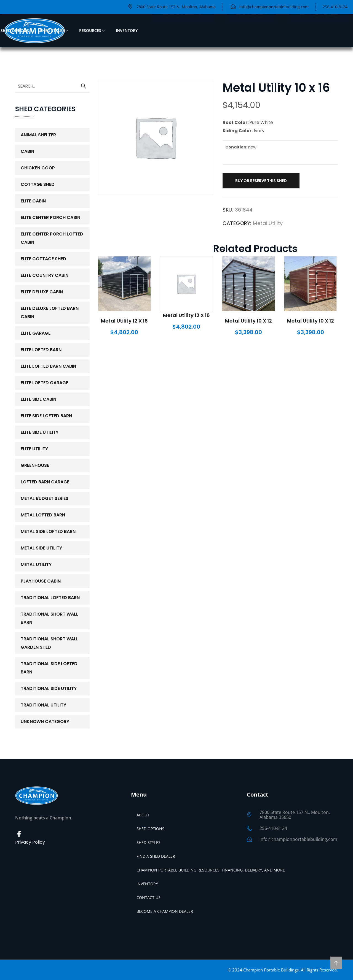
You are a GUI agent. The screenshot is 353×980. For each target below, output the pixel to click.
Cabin (27, 151)
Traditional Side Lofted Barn (49, 668)
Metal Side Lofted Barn (48, 531)
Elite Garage (36, 333)
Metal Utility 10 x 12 (248, 321)
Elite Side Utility (40, 432)
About (143, 815)
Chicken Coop (38, 168)
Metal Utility (268, 223)
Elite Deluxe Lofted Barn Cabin (50, 312)
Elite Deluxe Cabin (42, 292)
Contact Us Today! (183, 31)
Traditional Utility (43, 705)
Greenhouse (35, 465)
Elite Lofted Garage (44, 383)
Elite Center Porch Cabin (50, 217)
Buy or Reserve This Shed (261, 181)
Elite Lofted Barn (41, 350)
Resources (90, 30)
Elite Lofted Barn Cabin (48, 366)
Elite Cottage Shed (43, 259)
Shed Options (15, 30)
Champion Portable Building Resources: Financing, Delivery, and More (211, 870)
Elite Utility (34, 449)
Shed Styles (52, 30)
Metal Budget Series (45, 498)
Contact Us (149, 898)
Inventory (127, 30)
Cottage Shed (38, 184)
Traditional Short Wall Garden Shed (50, 643)
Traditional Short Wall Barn (50, 618)
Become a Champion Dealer (165, 911)
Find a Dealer (251, 31)
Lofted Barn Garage (45, 482)
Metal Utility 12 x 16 (124, 321)
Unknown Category (45, 722)
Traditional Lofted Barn (50, 598)
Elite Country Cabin (45, 275)
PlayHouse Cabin (41, 581)
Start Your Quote (318, 31)
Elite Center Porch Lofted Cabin (52, 238)
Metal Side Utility (41, 548)
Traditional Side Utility (49, 688)
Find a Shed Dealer (156, 856)
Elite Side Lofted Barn (46, 416)
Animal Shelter (38, 135)
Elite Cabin (33, 201)
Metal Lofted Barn (43, 515)
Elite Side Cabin (38, 399)
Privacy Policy (30, 842)
